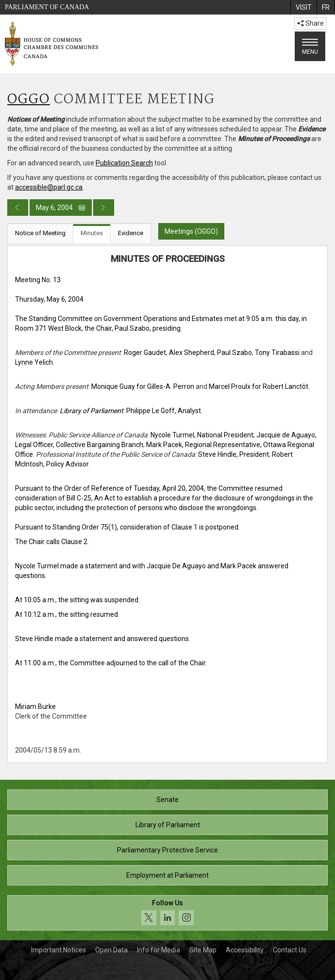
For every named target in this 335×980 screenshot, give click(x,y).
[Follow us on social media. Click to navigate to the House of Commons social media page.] (167, 913)
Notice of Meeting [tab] (40, 233)
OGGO (29, 100)
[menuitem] (303, 7)
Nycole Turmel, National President (202, 435)
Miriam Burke (35, 707)
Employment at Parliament (167, 875)
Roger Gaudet (145, 353)
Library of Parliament (168, 825)
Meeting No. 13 (38, 280)
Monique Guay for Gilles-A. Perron (143, 386)
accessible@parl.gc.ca (49, 187)
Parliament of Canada (47, 7)
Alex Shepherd (192, 353)
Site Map (203, 950)
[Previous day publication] (18, 208)
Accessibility (245, 950)
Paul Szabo (234, 353)
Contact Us (290, 950)
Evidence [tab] (131, 233)
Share (310, 23)
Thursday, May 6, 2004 (49, 299)
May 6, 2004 (61, 208)
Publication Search (124, 163)
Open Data (111, 950)
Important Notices (59, 950)
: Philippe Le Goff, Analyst (130, 411)
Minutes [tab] (92, 233)
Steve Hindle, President (234, 454)
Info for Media (159, 950)
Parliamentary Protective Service (167, 850)
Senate (167, 800)
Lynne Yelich (34, 362)
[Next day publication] (104, 208)
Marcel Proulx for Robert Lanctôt (259, 386)
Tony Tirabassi (277, 353)
